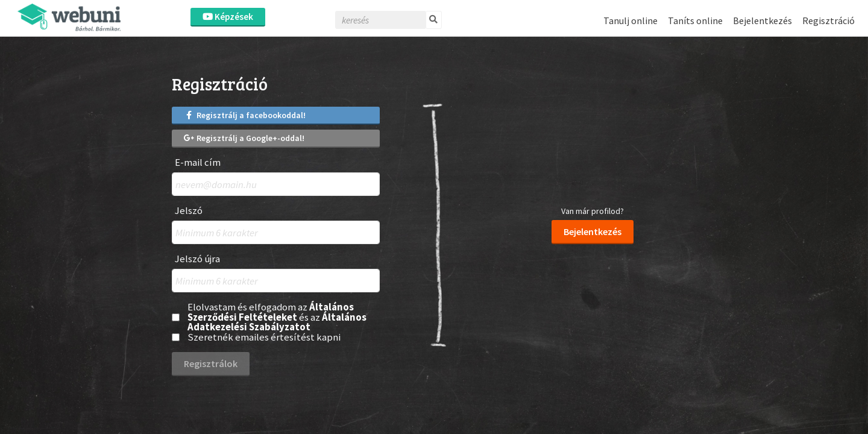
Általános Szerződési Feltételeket (271, 312)
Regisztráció (829, 20)
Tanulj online (631, 20)
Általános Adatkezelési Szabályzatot (277, 322)
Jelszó (189, 211)
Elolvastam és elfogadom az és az (277, 317)
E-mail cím (198, 162)
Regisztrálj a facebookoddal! (245, 115)
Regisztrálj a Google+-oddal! (244, 138)
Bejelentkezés (763, 20)
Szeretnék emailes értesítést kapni (264, 337)
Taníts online (695, 20)
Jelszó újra (197, 259)
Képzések (228, 17)
